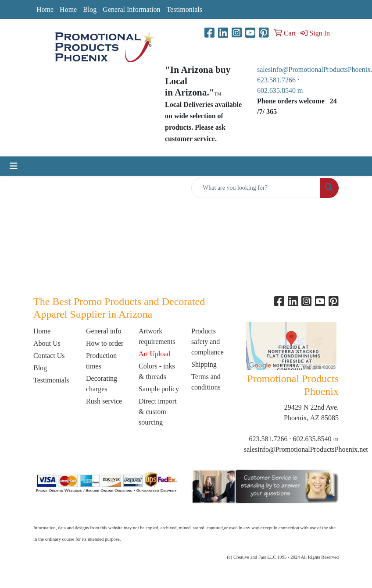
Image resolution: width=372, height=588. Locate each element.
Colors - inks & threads (157, 371)
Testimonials (184, 9)
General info (104, 331)
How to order (105, 343)
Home (45, 9)
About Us (47, 343)
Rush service (104, 401)
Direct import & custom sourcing (158, 412)
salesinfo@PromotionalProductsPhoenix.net (306, 449)
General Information (131, 9)
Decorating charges (102, 384)
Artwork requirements (157, 336)
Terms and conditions (206, 382)
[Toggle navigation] (14, 166)
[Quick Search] (256, 188)
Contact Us (49, 356)
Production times (101, 361)
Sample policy (159, 389)
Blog (90, 9)
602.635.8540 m (281, 90)
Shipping (204, 364)
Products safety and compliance (207, 342)
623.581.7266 (276, 80)
